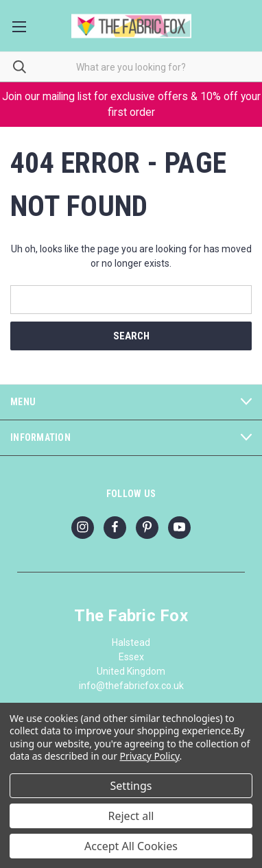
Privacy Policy (150, 756)
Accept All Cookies (131, 846)
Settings (131, 786)
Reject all (131, 816)
